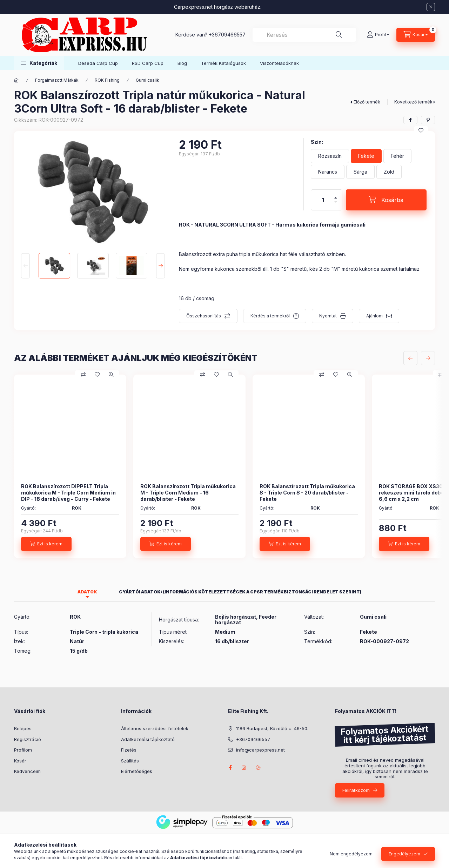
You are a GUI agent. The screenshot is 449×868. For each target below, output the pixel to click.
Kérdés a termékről (270, 316)
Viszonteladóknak (279, 63)
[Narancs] (328, 172)
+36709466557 (227, 35)
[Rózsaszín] (330, 156)
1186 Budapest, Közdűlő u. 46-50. (272, 728)
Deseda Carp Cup (98, 63)
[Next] (160, 265)
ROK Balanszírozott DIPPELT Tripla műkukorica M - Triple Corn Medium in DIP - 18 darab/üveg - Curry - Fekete (68, 493)
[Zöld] (389, 172)
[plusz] (336, 195)
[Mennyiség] (323, 200)
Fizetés (129, 750)
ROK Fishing (107, 80)
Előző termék (367, 102)
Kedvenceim (27, 771)
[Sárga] (360, 172)
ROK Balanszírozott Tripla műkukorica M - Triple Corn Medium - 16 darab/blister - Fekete (188, 493)
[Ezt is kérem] (46, 544)
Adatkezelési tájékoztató (148, 739)
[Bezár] (431, 7)
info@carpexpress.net (260, 750)
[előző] (410, 358)
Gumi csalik (148, 80)
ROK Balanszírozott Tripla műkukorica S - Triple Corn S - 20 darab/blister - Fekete (307, 493)
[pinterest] (428, 120)
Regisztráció (28, 739)
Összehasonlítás (204, 316)
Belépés (23, 728)
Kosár (20, 761)
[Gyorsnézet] (111, 375)
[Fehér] (397, 156)
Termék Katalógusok (223, 63)
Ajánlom (374, 316)
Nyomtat (328, 316)
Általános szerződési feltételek (155, 728)
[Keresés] (339, 35)
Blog (182, 63)
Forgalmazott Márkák (57, 80)
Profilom (23, 750)
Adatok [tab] (87, 592)
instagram (244, 768)
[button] (39, 63)
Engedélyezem (404, 860)
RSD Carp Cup (148, 63)
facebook (230, 768)
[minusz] (336, 205)
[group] (224, 466)
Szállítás (130, 761)
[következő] (428, 358)
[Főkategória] (16, 80)
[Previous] (25, 265)
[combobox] (304, 35)
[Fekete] (366, 156)
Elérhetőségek (137, 771)
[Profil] (378, 35)
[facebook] (410, 120)
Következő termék (413, 102)
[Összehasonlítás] (83, 375)
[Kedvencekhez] (421, 130)
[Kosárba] (386, 200)
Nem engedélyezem (351, 860)
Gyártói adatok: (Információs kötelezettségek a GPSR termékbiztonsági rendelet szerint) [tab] (240, 592)
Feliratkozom (356, 790)
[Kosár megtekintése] (416, 35)
